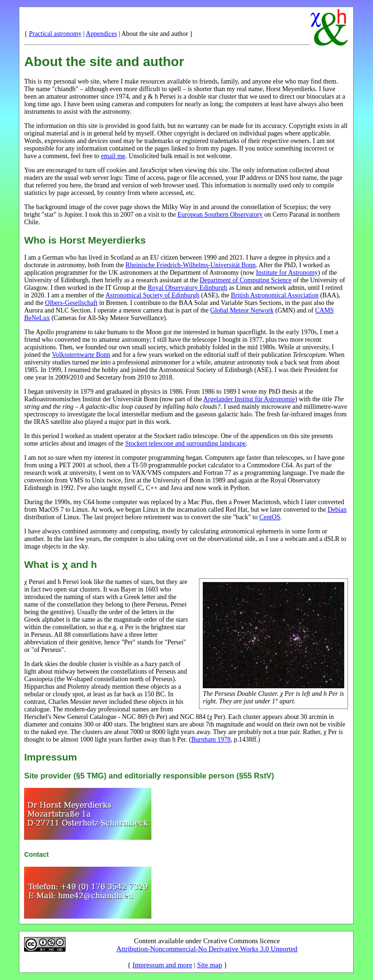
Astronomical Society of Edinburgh (152, 295)
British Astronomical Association (275, 295)
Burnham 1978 (211, 739)
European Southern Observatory (220, 215)
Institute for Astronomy (287, 273)
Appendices (101, 34)
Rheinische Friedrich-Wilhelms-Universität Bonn (191, 265)
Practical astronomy (55, 34)
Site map (210, 965)
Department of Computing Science (245, 280)
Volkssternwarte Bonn (81, 355)
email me (113, 156)
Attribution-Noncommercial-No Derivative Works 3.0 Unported (207, 949)
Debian (337, 510)
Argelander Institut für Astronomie (249, 399)
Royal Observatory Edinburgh (187, 288)
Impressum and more (162, 965)
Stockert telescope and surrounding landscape (185, 444)
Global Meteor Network (242, 310)
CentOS (270, 517)
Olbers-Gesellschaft (71, 303)
